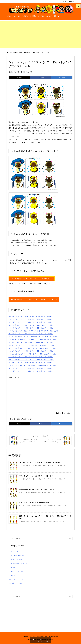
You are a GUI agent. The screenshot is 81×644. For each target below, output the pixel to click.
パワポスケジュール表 (15, 559)
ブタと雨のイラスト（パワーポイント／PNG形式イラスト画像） (31, 368)
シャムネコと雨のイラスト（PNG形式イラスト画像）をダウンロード (34, 299)
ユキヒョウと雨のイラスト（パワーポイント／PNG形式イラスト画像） (33, 348)
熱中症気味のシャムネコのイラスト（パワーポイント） (38, 489)
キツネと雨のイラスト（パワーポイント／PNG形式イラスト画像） (31, 328)
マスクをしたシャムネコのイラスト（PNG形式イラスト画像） (41, 463)
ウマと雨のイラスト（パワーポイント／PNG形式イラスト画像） (31, 322)
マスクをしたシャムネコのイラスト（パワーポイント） (38, 476)
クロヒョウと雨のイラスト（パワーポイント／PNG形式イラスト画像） (33, 354)
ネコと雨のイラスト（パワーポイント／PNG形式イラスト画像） (31, 371)
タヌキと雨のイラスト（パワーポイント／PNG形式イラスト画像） (31, 325)
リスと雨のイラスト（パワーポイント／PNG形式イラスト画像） (31, 363)
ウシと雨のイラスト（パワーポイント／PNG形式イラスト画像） (31, 334)
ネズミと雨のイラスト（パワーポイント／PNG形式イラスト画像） (31, 342)
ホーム (11, 52)
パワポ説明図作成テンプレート (18, 563)
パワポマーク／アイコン (16, 571)
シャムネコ (67, 413)
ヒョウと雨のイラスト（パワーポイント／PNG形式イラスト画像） (31, 351)
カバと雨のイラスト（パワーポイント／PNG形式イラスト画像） (31, 319)
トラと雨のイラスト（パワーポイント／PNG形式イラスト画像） (31, 357)
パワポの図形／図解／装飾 (17, 555)
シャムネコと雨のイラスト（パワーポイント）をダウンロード (32, 279)
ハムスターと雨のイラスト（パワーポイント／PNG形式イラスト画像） (33, 340)
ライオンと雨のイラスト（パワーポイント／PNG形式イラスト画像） (32, 345)
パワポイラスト (39, 52)
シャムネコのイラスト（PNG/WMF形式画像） (35, 503)
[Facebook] (41, 77)
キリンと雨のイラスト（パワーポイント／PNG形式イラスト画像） (31, 360)
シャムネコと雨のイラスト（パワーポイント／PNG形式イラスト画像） (33, 365)
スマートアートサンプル (16, 579)
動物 (48, 52)
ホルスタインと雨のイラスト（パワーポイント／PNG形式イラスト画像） (34, 331)
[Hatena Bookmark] (62, 77)
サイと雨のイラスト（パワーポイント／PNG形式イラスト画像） (31, 317)
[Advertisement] (41, 34)
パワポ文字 (12, 575)
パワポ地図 (12, 567)
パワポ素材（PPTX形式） (23, 52)
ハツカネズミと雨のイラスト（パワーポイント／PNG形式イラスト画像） (34, 337)
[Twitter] (19, 77)
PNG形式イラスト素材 (15, 583)
